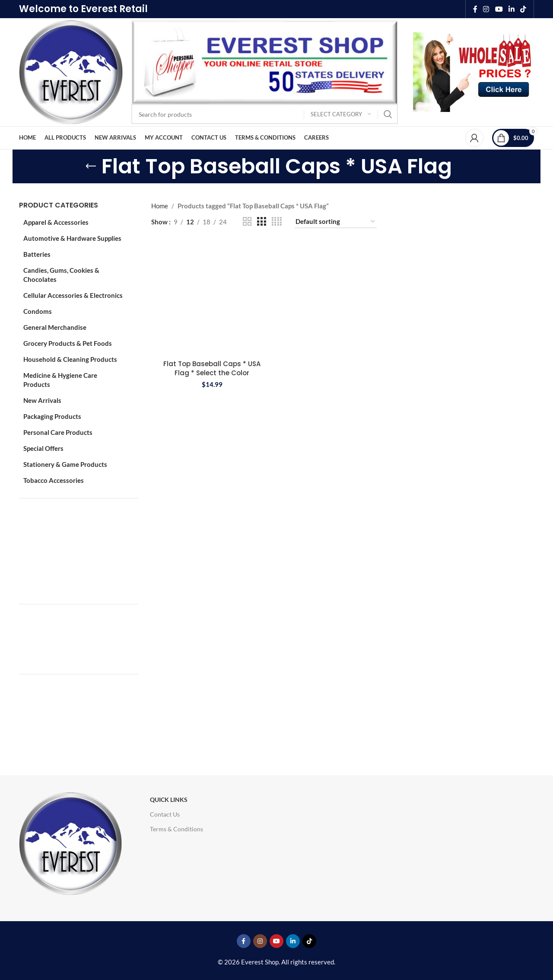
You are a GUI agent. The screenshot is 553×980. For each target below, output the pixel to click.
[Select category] (341, 114)
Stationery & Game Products (65, 464)
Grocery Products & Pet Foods (68, 343)
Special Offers (43, 448)
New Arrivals (42, 400)
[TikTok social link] (523, 9)
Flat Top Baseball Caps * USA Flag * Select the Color (212, 368)
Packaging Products (52, 416)
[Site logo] (71, 71)
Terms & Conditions (176, 829)
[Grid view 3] (261, 222)
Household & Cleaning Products (70, 359)
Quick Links (169, 800)
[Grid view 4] (277, 222)
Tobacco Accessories (54, 480)
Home (160, 206)
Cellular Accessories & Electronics (73, 295)
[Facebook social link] (475, 9)
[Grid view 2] (247, 222)
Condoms (38, 311)
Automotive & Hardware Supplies (72, 238)
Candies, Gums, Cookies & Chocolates (61, 275)
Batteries (37, 254)
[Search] (265, 114)
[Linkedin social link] (511, 9)
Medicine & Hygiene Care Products (60, 380)
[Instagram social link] (486, 9)
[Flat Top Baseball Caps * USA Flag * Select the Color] (212, 298)
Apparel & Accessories (56, 222)
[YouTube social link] (499, 9)
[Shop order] (336, 222)
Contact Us (165, 814)
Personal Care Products (58, 432)
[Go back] (91, 166)
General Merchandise (55, 327)
